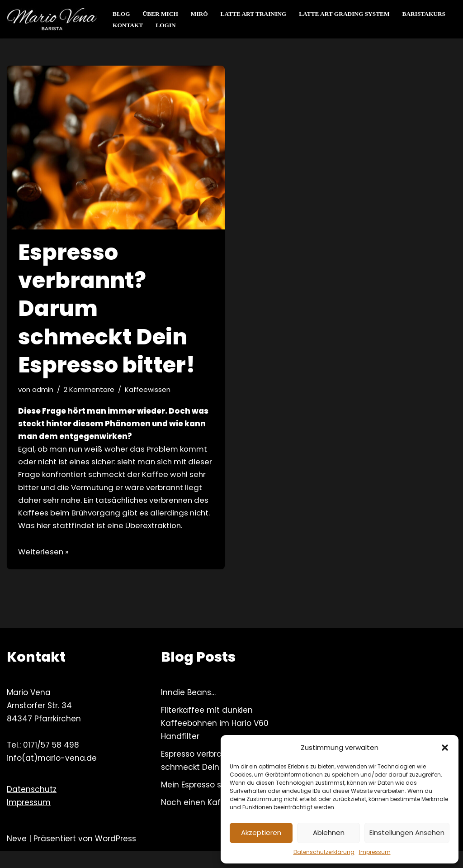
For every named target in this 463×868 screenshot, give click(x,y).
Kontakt (128, 25)
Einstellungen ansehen (407, 832)
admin (43, 389)
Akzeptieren (261, 832)
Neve (17, 856)
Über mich (161, 14)
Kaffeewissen (149, 389)
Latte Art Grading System (348, 14)
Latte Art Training (255, 14)
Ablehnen (329, 832)
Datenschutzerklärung (324, 852)
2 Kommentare (90, 389)
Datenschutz (32, 806)
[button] (445, 748)
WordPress (116, 856)
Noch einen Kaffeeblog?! (209, 819)
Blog (121, 14)
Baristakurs (428, 14)
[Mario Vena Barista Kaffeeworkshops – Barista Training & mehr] (52, 19)
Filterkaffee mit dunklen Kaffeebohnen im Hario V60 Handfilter (215, 740)
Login (166, 25)
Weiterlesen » (44, 568)
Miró (201, 14)
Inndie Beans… (188, 710)
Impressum (375, 852)
